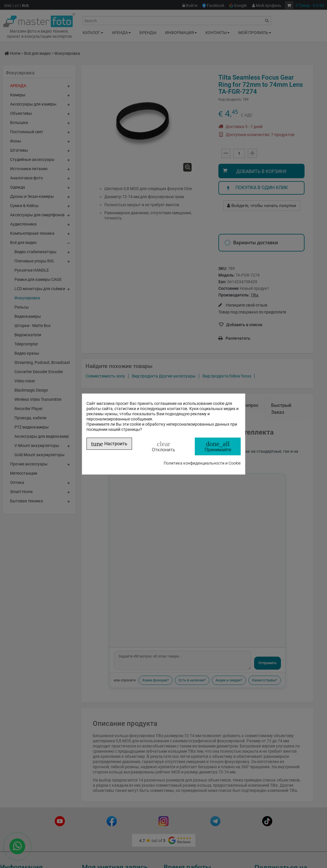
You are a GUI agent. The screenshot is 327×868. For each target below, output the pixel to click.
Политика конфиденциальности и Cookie (202, 463)
